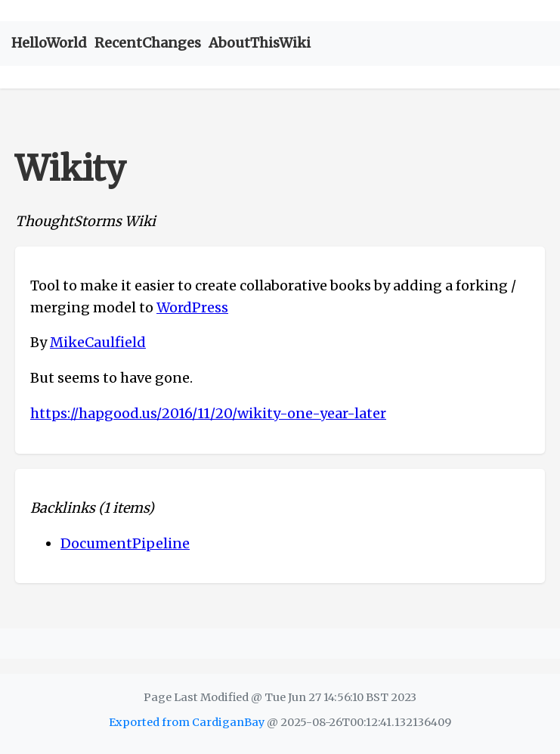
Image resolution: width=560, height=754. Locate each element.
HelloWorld (49, 43)
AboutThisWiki (260, 43)
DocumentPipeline (125, 543)
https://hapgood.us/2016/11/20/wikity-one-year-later (208, 413)
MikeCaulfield (98, 342)
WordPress (192, 307)
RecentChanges (148, 43)
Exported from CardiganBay (187, 722)
